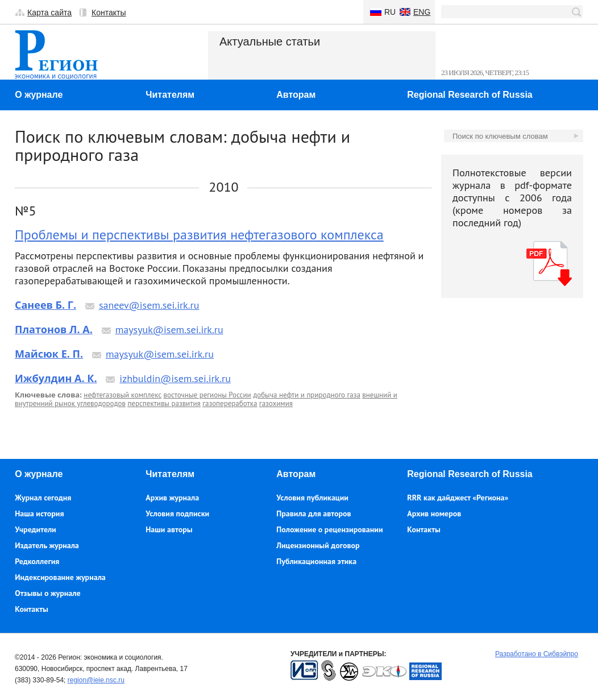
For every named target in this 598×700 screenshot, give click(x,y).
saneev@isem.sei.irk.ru (149, 305)
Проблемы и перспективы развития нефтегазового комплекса (199, 235)
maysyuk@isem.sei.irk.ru (169, 330)
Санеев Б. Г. (45, 305)
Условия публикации (312, 498)
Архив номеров (434, 513)
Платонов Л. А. (54, 329)
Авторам (296, 95)
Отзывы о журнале (47, 593)
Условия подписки (177, 513)
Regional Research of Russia (470, 95)
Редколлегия (37, 561)
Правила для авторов (313, 513)
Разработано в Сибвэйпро (537, 654)
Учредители (35, 529)
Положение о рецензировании (329, 529)
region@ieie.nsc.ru (96, 680)
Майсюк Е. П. (49, 354)
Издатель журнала (47, 545)
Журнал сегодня (43, 498)
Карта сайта (49, 13)
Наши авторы (169, 529)
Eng (422, 12)
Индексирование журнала (60, 577)
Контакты (109, 13)
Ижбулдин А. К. (56, 378)
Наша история (39, 513)
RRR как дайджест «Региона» (458, 498)
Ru (390, 12)
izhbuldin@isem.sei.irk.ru (175, 378)
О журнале (39, 95)
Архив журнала (172, 498)
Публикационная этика (316, 561)
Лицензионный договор (318, 545)
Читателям (170, 95)
